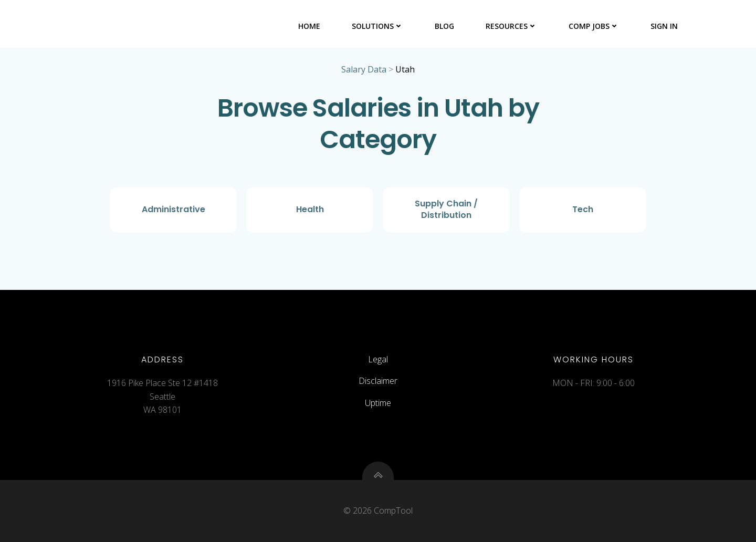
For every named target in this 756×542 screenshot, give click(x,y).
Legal (378, 359)
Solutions (377, 26)
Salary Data (364, 69)
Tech (583, 209)
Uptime (378, 403)
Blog (444, 26)
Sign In (664, 26)
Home (309, 26)
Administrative (174, 209)
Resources (511, 26)
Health (310, 209)
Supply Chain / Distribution (446, 209)
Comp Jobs (594, 26)
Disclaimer (378, 381)
